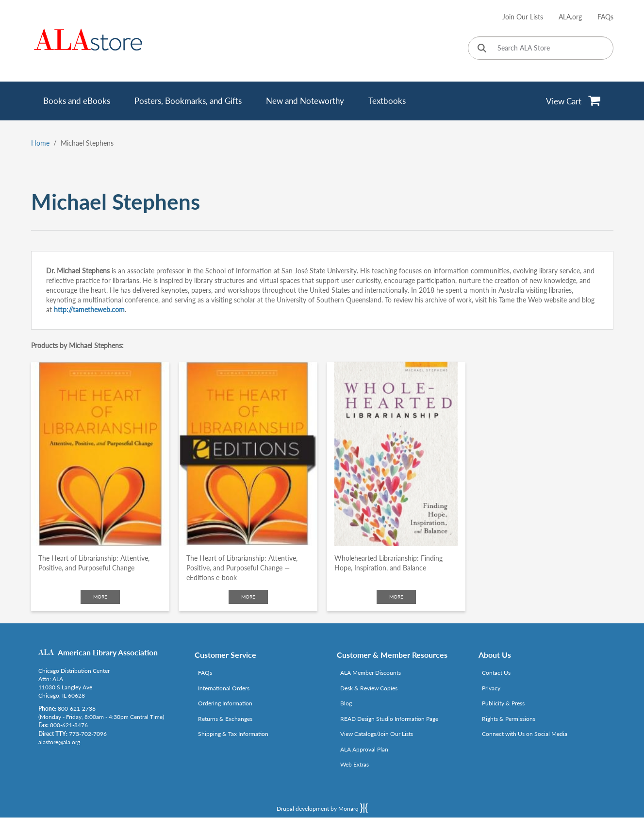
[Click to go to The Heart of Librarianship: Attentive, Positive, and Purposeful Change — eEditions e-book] (248, 454)
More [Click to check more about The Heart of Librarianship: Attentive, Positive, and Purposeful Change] (100, 597)
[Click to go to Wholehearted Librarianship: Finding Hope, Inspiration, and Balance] (396, 454)
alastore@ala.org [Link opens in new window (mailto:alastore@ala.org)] (59, 742)
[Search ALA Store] (541, 48)
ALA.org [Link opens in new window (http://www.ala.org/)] (570, 17)
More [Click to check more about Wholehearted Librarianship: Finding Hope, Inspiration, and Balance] (396, 597)
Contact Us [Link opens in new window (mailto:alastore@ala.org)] (496, 673)
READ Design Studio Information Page (389, 719)
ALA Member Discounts (371, 673)
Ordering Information (225, 703)
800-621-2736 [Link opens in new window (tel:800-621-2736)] (77, 709)
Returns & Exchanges (225, 719)
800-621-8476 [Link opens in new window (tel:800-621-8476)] (69, 725)
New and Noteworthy (305, 101)
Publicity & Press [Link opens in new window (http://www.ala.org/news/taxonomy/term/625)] (503, 703)
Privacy (491, 688)
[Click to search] (482, 49)
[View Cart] (573, 101)
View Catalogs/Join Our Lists (377, 734)
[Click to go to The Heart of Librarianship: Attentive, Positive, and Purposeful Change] (100, 454)
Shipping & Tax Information (233, 734)
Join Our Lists (523, 17)
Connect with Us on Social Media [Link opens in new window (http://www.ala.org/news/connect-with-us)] (525, 734)
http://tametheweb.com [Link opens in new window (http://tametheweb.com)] (89, 309)
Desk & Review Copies (369, 688)
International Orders (224, 688)
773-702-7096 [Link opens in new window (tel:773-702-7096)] (88, 734)
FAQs (605, 17)
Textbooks (387, 101)
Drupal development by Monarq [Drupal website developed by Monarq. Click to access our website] (322, 808)
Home (40, 143)
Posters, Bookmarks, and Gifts (188, 101)
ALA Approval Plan (364, 749)
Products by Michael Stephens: (77, 345)
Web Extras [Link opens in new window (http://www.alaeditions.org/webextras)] (355, 764)
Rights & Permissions (509, 719)
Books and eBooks (77, 101)
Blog (346, 703)
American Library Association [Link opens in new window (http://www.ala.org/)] (108, 652)
